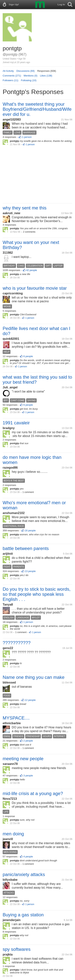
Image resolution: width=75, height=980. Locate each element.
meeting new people (23, 759)
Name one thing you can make (34, 677)
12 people (30, 700)
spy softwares (17, 949)
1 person (27, 137)
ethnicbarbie (12, 723)
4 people (28, 857)
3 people (28, 776)
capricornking (13, 293)
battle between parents (26, 548)
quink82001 (11, 339)
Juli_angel (10, 387)
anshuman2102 (14, 513)
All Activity (8, 71)
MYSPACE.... (16, 718)
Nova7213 (10, 799)
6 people (28, 356)
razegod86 (10, 468)
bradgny (9, 428)
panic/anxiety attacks (24, 874)
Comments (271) (12, 76)
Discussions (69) (25, 71)
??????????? (17, 643)
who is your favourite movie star (35, 288)
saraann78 (10, 764)
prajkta (8, 954)
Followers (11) (10, 80)
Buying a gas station (23, 915)
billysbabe (10, 880)
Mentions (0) (31, 76)
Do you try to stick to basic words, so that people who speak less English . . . (37, 594)
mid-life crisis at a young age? (33, 793)
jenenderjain (12, 920)
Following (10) (29, 80)
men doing (13, 834)
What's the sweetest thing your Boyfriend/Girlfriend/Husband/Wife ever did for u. (37, 109)
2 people (28, 741)
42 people (32, 270)
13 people (30, 571)
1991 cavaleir (16, 423)
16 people (30, 530)
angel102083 (12, 120)
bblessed (9, 682)
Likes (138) (46, 76)
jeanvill (8, 839)
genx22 (8, 648)
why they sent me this (25, 208)
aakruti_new (11, 213)
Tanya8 (8, 605)
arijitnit (8, 554)
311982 (8, 253)
